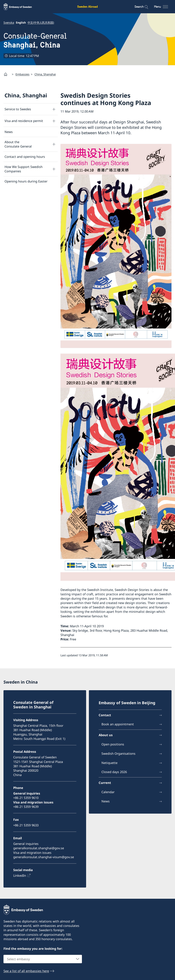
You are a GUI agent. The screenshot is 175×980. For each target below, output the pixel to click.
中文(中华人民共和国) (41, 23)
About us (106, 735)
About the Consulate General (18, 144)
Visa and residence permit (24, 121)
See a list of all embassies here (26, 971)
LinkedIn (20, 875)
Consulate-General (35, 40)
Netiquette (109, 763)
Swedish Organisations (118, 753)
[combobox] (43, 959)
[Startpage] (7, 74)
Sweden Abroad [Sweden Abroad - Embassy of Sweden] (87, 7)
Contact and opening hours (25, 157)
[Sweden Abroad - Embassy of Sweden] (21, 7)
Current (105, 783)
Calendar (108, 792)
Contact (105, 715)
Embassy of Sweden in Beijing (127, 702)
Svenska (9, 23)
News (9, 132)
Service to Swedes (18, 109)
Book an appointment (118, 724)
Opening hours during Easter (26, 181)
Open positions (113, 744)
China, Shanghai (45, 74)
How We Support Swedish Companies (24, 169)
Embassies (22, 74)
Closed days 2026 (114, 772)
